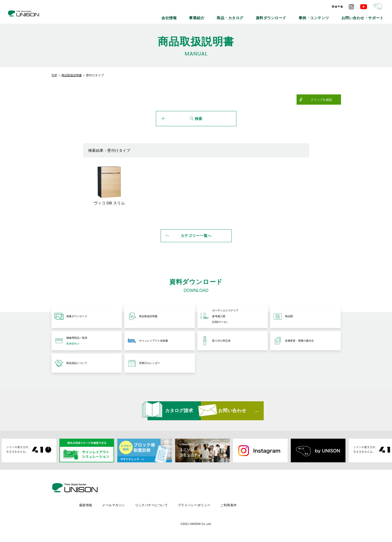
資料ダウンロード (293, 16)
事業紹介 (232, 16)
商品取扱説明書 (72, 75)
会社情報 (208, 16)
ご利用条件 (275, 504)
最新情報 (130, 504)
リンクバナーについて (197, 504)
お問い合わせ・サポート (368, 16)
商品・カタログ (259, 16)
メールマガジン (158, 504)
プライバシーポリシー (240, 504)
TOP (54, 75)
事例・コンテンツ (328, 16)
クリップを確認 (328, 100)
